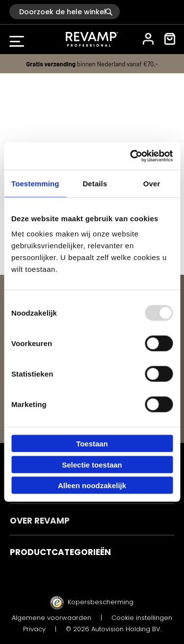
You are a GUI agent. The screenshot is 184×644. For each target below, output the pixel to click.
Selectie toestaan (92, 464)
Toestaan (92, 444)
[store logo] (92, 39)
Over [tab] (152, 183)
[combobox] (65, 12)
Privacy (34, 629)
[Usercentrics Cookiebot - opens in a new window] (131, 156)
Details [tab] (95, 183)
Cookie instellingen (142, 618)
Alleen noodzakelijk (92, 485)
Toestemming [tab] (35, 183)
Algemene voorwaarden (52, 618)
